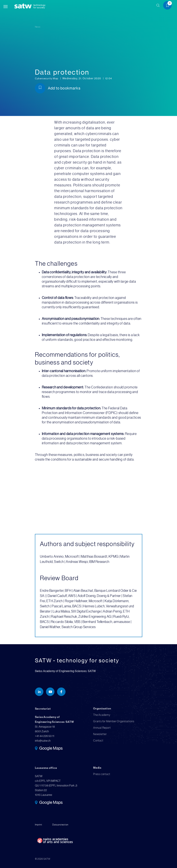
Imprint (39, 825)
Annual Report (102, 728)
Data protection (61, 825)
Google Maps (51, 749)
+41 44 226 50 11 (45, 736)
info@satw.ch (43, 741)
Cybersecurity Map (48, 78)
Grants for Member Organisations (114, 721)
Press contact (102, 774)
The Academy (102, 715)
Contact (98, 741)
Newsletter (100, 734)
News (38, 27)
